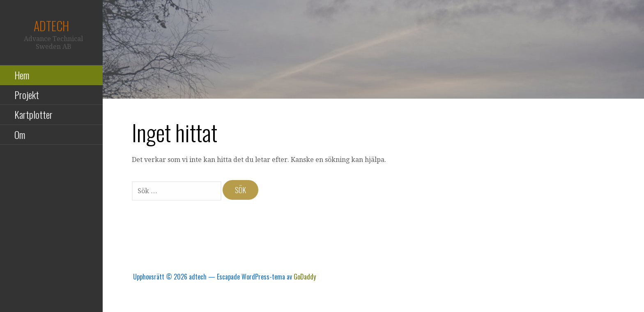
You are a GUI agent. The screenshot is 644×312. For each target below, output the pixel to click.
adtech (51, 26)
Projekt (27, 95)
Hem (22, 75)
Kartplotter (33, 114)
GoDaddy (305, 277)
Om (20, 134)
